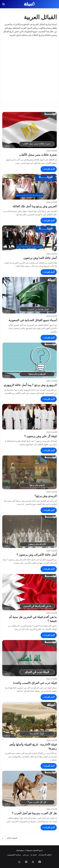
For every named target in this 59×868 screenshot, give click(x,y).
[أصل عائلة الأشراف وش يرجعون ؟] (30, 532)
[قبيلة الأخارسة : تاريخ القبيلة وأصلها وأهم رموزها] (30, 720)
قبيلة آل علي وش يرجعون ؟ (40, 436)
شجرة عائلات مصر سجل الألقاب (38, 155)
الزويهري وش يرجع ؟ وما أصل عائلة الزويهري (30, 385)
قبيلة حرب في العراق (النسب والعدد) (35, 683)
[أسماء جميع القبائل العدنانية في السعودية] (30, 295)
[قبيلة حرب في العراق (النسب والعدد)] (30, 658)
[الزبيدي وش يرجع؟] (30, 472)
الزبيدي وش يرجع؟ (46, 496)
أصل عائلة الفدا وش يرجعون (40, 258)
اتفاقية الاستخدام (45, 855)
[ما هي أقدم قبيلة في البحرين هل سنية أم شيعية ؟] (30, 592)
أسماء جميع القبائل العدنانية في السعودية (33, 320)
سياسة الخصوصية (14, 855)
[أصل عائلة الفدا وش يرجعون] (30, 238)
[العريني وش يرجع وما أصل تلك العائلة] (30, 187)
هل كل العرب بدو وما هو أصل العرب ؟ (34, 813)
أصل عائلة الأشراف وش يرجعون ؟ (37, 555)
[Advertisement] (30, 69)
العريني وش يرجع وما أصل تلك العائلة (35, 206)
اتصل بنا (34, 855)
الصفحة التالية (10, 838)
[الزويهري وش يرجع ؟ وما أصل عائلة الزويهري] (30, 360)
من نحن (26, 855)
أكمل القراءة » (49, 169)
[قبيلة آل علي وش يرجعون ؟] (30, 417)
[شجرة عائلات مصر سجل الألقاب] (30, 130)
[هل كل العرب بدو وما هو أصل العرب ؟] (30, 789)
